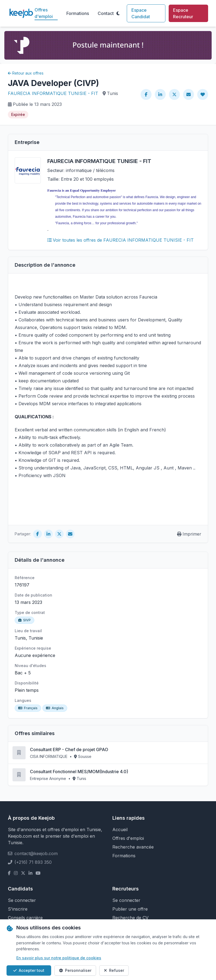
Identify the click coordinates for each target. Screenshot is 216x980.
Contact (106, 13)
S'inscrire (18, 909)
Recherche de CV (130, 918)
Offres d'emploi (44, 13)
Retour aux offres (26, 73)
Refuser (114, 970)
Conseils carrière (25, 918)
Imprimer (189, 534)
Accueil (120, 830)
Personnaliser (75, 970)
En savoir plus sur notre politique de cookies (59, 958)
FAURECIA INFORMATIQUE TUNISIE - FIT (53, 93)
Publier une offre (130, 909)
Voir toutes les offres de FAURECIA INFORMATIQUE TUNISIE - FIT (121, 240)
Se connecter (22, 900)
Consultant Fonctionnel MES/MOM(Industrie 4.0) (79, 772)
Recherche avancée (133, 847)
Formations (78, 13)
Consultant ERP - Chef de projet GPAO (69, 749)
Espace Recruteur (183, 13)
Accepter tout (29, 970)
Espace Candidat (141, 13)
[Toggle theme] (118, 13)
